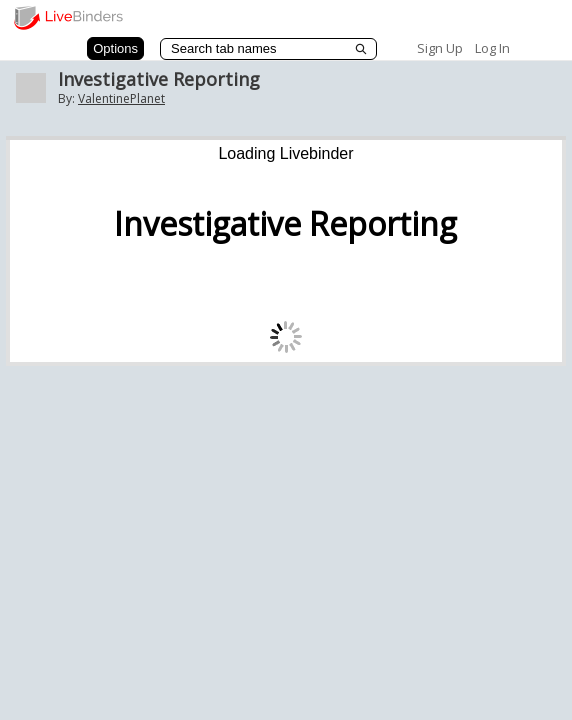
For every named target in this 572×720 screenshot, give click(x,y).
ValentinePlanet (121, 98)
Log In (492, 48)
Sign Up (440, 48)
